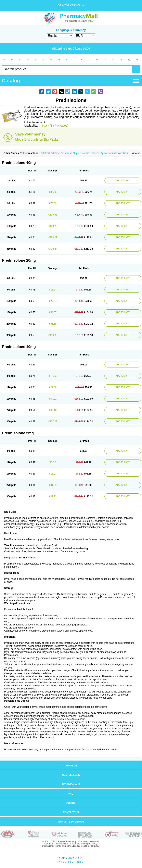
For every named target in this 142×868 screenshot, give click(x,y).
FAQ (71, 794)
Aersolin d (66, 153)
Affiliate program (71, 822)
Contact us (71, 812)
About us (71, 766)
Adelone (55, 153)
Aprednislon (115, 153)
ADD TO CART (123, 180)
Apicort (104, 153)
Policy (71, 803)
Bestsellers (71, 775)
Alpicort (95, 153)
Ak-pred (77, 153)
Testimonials (71, 784)
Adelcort (45, 153)
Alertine (86, 153)
